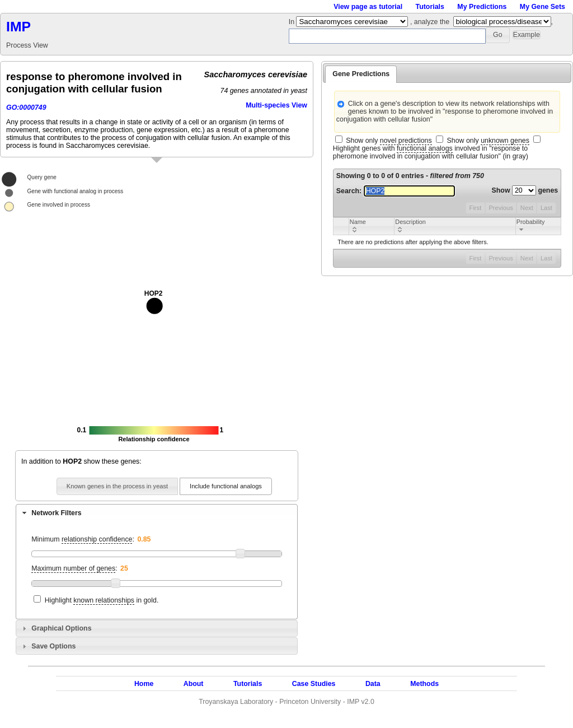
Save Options (53, 646)
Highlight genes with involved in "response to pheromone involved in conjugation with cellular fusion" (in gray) (431, 152)
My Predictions (482, 7)
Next (527, 208)
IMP (18, 27)
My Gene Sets (543, 7)
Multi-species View (276, 105)
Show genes (525, 190)
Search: (396, 191)
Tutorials (430, 7)
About (194, 684)
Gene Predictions (361, 74)
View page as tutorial (368, 7)
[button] (498, 35)
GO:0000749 (26, 108)
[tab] (157, 512)
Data (373, 684)
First (476, 208)
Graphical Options (61, 628)
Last (546, 208)
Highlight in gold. (102, 601)
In (293, 22)
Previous (501, 208)
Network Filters (56, 513)
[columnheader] (371, 226)
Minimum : (83, 540)
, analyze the (430, 22)
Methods (424, 684)
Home (144, 684)
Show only (389, 141)
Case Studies (314, 684)
